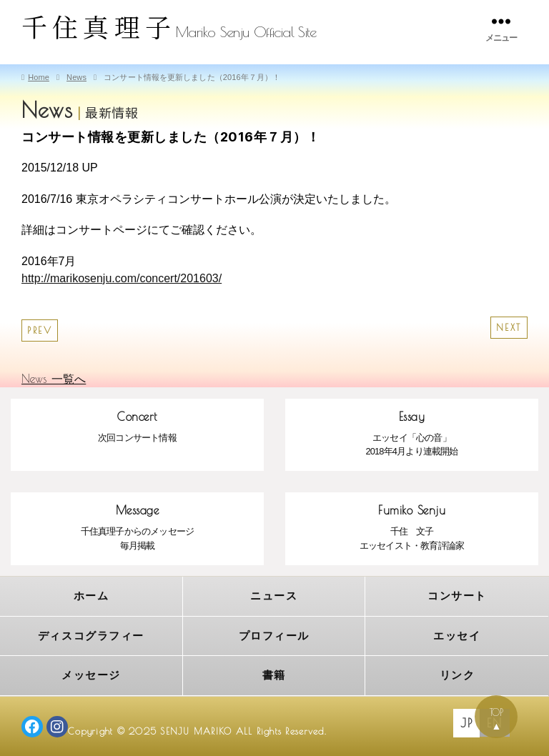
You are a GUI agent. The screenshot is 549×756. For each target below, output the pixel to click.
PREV (40, 330)
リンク (457, 674)
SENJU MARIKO (196, 730)
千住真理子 (99, 26)
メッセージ (91, 674)
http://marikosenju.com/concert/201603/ (122, 278)
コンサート (457, 596)
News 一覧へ (54, 379)
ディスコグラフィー (91, 635)
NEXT (509, 328)
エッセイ (457, 635)
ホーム (91, 596)
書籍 (274, 674)
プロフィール (274, 635)
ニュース (274, 596)
